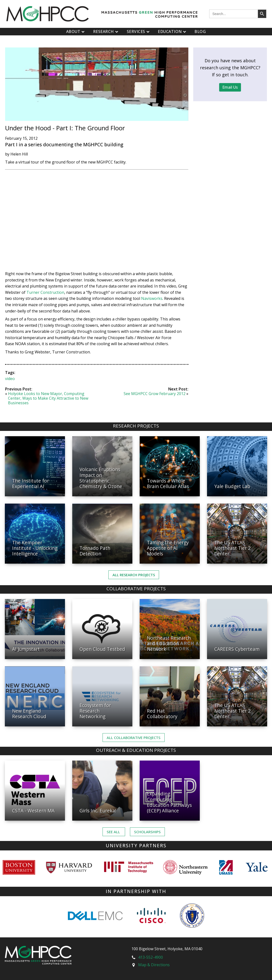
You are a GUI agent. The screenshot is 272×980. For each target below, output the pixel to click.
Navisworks (152, 298)
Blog (200, 31)
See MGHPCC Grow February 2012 (155, 394)
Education (172, 31)
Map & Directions (154, 965)
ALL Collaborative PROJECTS (134, 738)
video (10, 379)
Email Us (230, 87)
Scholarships (147, 832)
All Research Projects (134, 575)
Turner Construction (45, 292)
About (76, 31)
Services (139, 31)
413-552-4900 (151, 957)
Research (106, 31)
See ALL (114, 832)
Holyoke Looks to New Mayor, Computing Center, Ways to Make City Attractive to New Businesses (48, 398)
